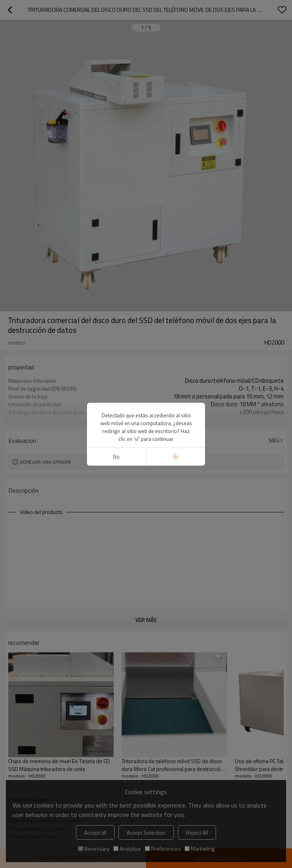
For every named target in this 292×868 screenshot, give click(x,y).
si (176, 457)
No (116, 457)
